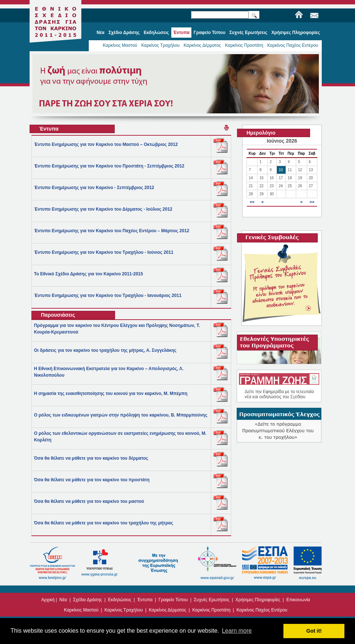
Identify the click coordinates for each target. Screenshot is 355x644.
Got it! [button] (314, 631)
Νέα (63, 600)
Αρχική (48, 600)
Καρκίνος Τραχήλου (161, 45)
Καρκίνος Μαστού (120, 45)
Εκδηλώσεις (120, 600)
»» (312, 202)
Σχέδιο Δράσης (87, 600)
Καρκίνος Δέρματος (203, 45)
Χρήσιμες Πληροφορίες (258, 600)
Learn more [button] (237, 631)
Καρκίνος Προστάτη (244, 45)
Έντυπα (145, 600)
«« (252, 202)
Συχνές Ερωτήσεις (212, 600)
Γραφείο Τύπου (173, 600)
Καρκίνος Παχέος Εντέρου (293, 45)
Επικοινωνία (298, 600)
